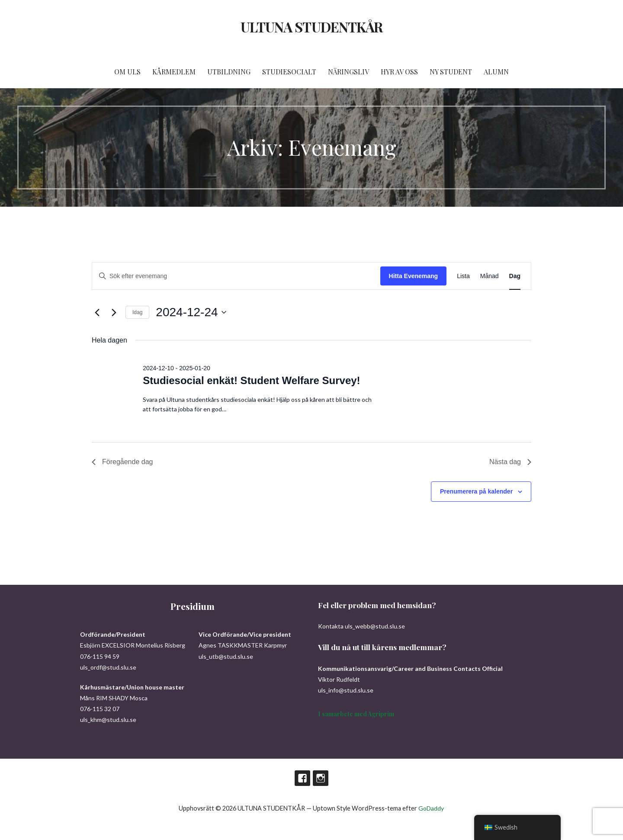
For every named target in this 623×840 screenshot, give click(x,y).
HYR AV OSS (399, 72)
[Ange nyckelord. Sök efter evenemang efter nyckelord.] (236, 276)
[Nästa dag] (114, 312)
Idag (137, 312)
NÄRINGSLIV (348, 72)
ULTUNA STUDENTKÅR (311, 27)
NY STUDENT (451, 72)
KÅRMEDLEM (174, 72)
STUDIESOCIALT (289, 72)
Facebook (302, 778)
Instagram (321, 778)
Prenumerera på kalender (476, 491)
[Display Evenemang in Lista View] (463, 276)
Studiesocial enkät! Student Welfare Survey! (251, 380)
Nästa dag (510, 462)
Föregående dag (122, 462)
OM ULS (127, 72)
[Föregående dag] (97, 312)
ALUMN (496, 72)
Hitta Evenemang (414, 276)
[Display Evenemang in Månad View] (490, 276)
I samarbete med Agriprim (356, 714)
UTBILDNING (229, 72)
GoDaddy (431, 808)
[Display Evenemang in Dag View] (515, 276)
